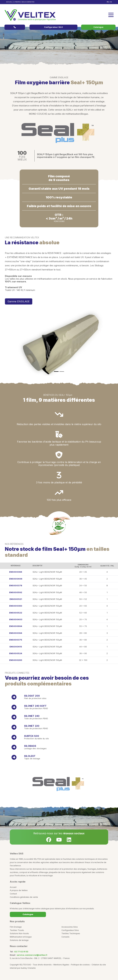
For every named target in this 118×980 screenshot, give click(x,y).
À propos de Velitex (19, 890)
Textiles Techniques (71, 933)
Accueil (13, 887)
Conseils (65, 937)
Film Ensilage (16, 927)
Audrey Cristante (28, 968)
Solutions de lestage (19, 940)
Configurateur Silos (70, 930)
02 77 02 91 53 (21, 952)
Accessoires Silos (70, 927)
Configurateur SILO (53, 27)
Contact (13, 894)
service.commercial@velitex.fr (32, 955)
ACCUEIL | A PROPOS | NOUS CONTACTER (20, 2)
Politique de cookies (80, 965)
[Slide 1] (56, 372)
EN (111, 2)
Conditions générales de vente (24, 897)
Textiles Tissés (17, 930)
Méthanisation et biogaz (21, 937)
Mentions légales (61, 965)
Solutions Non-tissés (19, 933)
